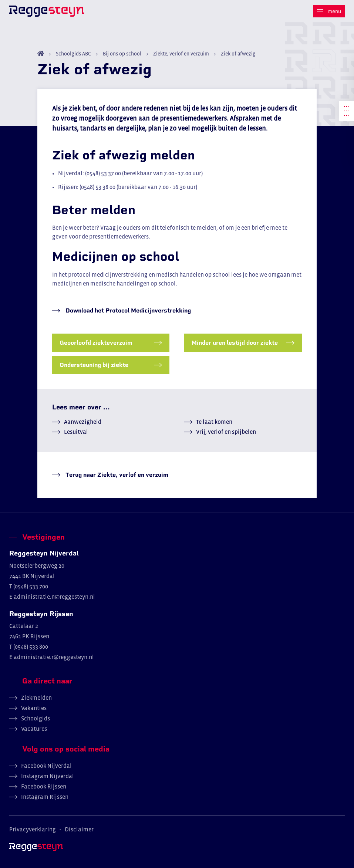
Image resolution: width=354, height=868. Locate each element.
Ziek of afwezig (238, 54)
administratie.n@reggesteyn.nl (54, 597)
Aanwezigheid (83, 422)
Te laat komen (214, 422)
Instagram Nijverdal (48, 776)
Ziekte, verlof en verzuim (181, 54)
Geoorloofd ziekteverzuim (96, 343)
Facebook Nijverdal (46, 766)
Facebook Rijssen (44, 786)
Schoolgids (36, 718)
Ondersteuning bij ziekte (94, 365)
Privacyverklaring (33, 829)
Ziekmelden (36, 698)
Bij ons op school (122, 54)
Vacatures (34, 729)
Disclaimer (79, 829)
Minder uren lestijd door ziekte (235, 343)
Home (41, 53)
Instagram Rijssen (45, 797)
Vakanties (34, 708)
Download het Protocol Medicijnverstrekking (127, 310)
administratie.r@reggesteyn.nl (54, 657)
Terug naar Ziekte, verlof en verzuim (116, 475)
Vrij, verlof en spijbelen (226, 432)
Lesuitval (76, 432)
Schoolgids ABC (73, 54)
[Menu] (329, 11)
